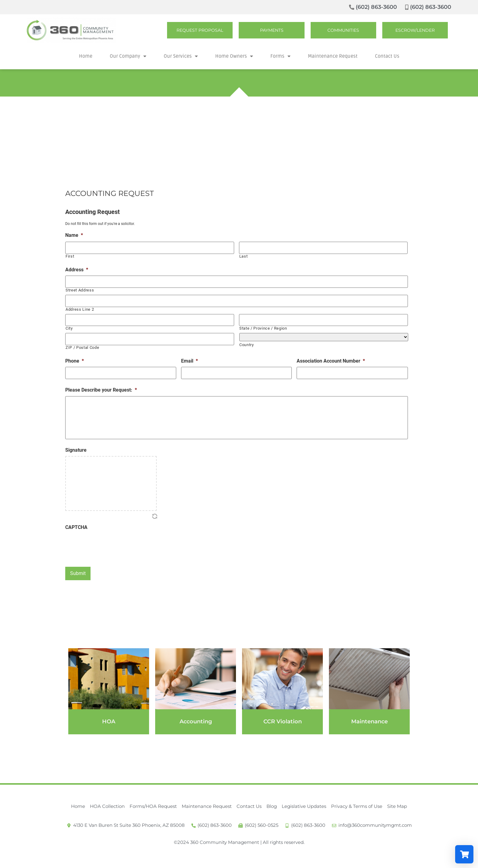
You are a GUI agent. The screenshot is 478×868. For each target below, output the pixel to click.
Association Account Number (331, 355)
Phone (75, 355)
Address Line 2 (80, 306)
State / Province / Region (263, 324)
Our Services (181, 56)
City (69, 324)
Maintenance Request (333, 56)
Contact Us (387, 56)
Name (74, 235)
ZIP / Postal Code (82, 342)
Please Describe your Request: (101, 383)
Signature (76, 449)
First (70, 255)
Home (86, 56)
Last (244, 255)
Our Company (128, 56)
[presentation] (112, 544)
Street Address (80, 288)
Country (247, 340)
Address (77, 268)
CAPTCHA (76, 526)
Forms (280, 56)
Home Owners (234, 56)
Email (189, 355)
